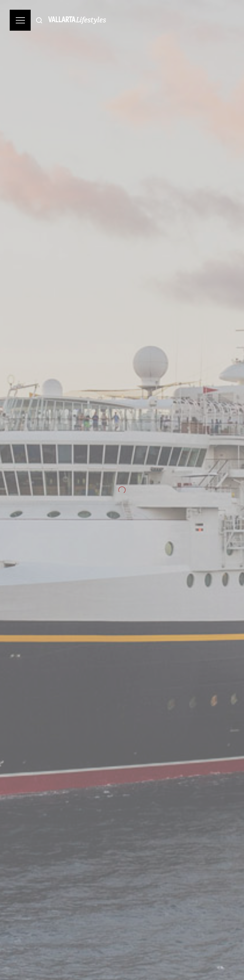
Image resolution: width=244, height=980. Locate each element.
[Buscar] (39, 20)
